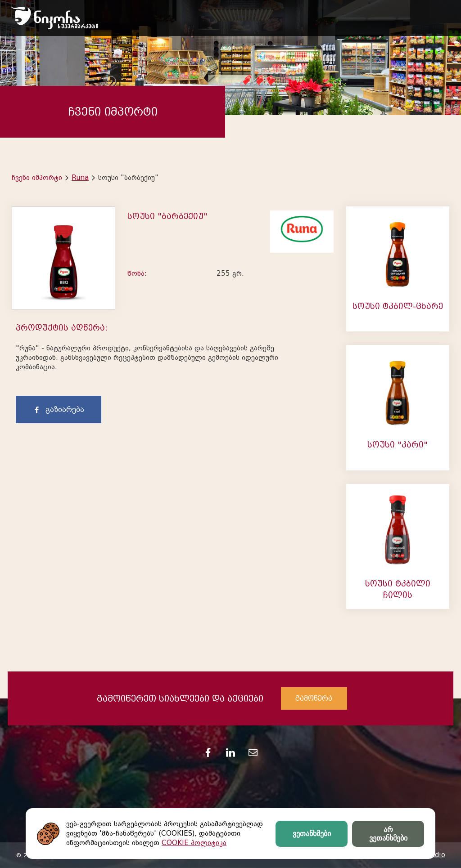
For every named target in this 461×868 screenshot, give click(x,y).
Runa (80, 178)
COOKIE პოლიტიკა (194, 843)
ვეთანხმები (312, 834)
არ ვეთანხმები (388, 834)
